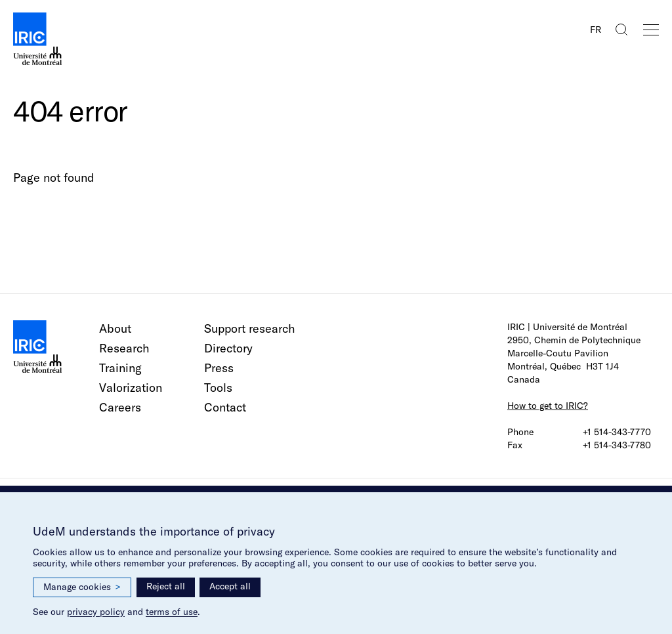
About (115, 328)
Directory (228, 348)
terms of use (172, 612)
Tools (218, 388)
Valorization (131, 388)
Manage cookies (82, 587)
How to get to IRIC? (548, 406)
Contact (225, 407)
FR (596, 30)
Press (219, 368)
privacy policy (96, 612)
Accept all (230, 586)
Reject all (166, 586)
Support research (250, 328)
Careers (120, 407)
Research (124, 348)
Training (120, 368)
